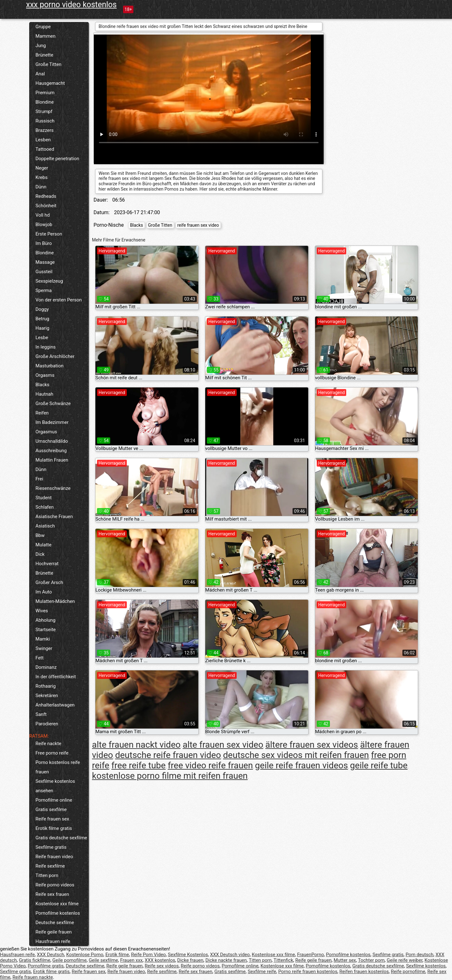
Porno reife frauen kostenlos (308, 972)
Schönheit (46, 206)
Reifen (42, 413)
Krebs (41, 177)
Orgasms (45, 375)
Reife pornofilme (408, 972)
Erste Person (49, 234)
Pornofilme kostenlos (58, 913)
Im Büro (44, 243)
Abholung (46, 620)
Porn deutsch (419, 955)
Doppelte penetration (57, 159)
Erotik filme (117, 955)
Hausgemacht (50, 83)
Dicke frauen (190, 960)
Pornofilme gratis (46, 966)
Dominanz (46, 667)
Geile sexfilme (103, 960)
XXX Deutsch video (230, 955)
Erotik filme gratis (54, 828)
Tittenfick (283, 960)
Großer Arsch (49, 582)
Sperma (44, 290)
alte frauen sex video (223, 745)
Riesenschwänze (53, 488)
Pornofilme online (54, 800)
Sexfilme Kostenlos (188, 955)
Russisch (45, 121)
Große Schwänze (53, 403)
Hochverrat (47, 564)
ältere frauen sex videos (312, 745)
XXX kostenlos (160, 960)
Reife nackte (48, 744)
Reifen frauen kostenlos (364, 972)
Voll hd (43, 215)
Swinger (44, 648)
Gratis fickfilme (35, 960)
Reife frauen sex (52, 819)
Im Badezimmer (52, 422)
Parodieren (47, 724)
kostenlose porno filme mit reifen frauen (170, 776)
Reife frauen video (54, 857)
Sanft (41, 714)
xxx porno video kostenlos (71, 5)
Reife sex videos (162, 966)
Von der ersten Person (59, 300)
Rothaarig (46, 686)
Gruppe (43, 27)
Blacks (42, 385)
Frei (39, 479)
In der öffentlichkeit (56, 677)
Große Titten (48, 64)
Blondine (45, 102)
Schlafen (45, 507)
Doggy (42, 309)
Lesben (43, 140)
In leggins (46, 347)
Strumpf (44, 111)
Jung (41, 46)
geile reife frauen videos (301, 765)
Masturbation (49, 366)
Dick (40, 554)
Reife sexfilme (50, 866)
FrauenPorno (310, 955)
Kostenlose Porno (85, 955)
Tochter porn (371, 960)
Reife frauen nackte (33, 977)
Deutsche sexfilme (55, 923)
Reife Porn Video (148, 955)
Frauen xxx (132, 960)
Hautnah (44, 394)
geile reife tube (379, 765)
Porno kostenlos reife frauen (58, 767)
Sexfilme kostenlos (426, 966)
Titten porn (47, 875)
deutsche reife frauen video (168, 755)
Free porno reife (52, 753)
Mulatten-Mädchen (55, 601)
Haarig (42, 328)
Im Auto (44, 592)
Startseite (46, 630)
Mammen (46, 36)
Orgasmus (46, 432)
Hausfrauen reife (53, 941)
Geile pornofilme (70, 960)
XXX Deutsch (51, 955)
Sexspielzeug (49, 281)
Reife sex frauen (52, 894)
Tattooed (45, 149)
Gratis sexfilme (51, 809)
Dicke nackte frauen (226, 960)
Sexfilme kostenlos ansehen (55, 786)
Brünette (44, 55)
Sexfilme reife (262, 972)
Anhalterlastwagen (55, 705)
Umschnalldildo (52, 441)
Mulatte (43, 545)
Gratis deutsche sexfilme (61, 838)
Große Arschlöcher (55, 356)
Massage (45, 262)
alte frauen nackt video (136, 745)
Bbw (40, 535)
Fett (40, 658)
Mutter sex (345, 960)
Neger (42, 168)
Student (44, 498)
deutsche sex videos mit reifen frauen (296, 755)
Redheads (46, 196)
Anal (40, 74)
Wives (42, 611)
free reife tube (139, 765)
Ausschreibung (51, 451)
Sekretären (47, 696)
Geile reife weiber (405, 960)
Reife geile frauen (54, 932)
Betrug (42, 319)
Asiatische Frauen (54, 517)
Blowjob (44, 225)
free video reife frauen (210, 765)
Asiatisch (45, 526)
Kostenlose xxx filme (57, 904)
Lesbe (42, 338)
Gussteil (44, 272)
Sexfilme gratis (51, 847)
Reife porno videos (55, 885)
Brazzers (45, 130)
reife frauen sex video (198, 225)
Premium (45, 93)
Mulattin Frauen (52, 460)
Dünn (41, 187)
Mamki (43, 639)
